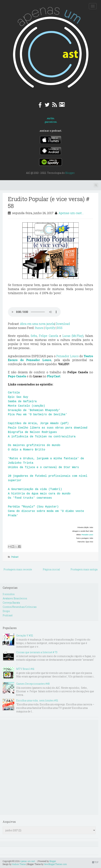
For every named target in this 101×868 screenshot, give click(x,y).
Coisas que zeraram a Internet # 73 (37, 652)
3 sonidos (9, 594)
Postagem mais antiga (84, 569)
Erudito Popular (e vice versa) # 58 (49, 202)
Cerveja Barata (11, 603)
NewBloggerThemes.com (55, 864)
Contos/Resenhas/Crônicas (20, 607)
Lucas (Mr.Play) (73, 336)
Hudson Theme (19, 864)
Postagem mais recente (18, 569)
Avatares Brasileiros (15, 598)
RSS (60, 328)
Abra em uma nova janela (37, 324)
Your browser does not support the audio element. (34, 312)
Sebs (34, 336)
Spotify (50, 328)
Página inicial (51, 569)
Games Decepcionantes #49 (33, 684)
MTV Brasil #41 (25, 669)
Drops (6, 611)
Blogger (70, 173)
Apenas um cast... (71, 213)
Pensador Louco (67, 356)
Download (63, 324)
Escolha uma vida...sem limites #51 (37, 700)
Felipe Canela (49, 336)
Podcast (15, 557)
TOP (95, 862)
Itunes (39, 328)
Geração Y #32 (25, 635)
